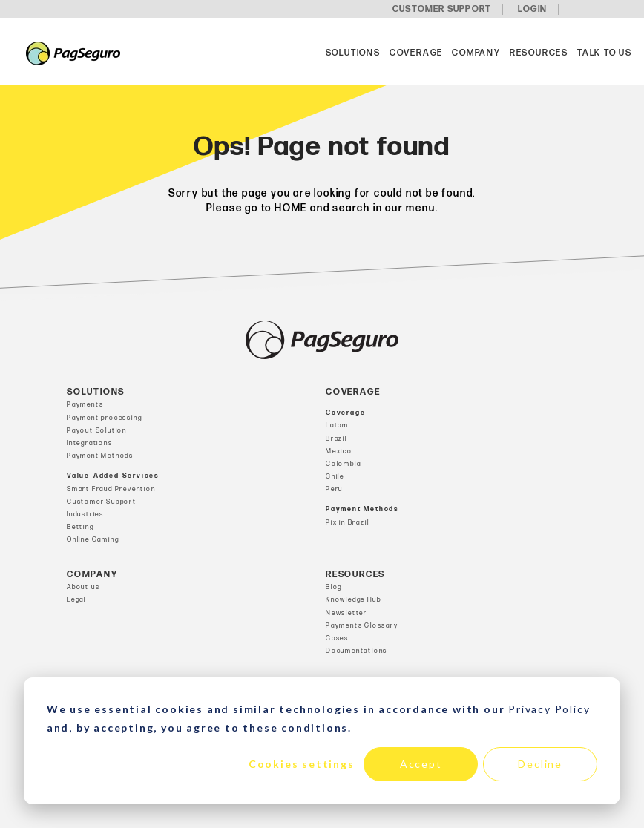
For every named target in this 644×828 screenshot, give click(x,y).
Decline (540, 764)
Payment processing (104, 418)
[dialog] (322, 741)
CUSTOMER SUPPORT (442, 9)
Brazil (336, 439)
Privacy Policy (549, 709)
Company (476, 53)
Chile (335, 477)
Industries (85, 515)
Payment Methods (100, 456)
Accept (421, 764)
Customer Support (102, 502)
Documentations (356, 651)
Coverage (416, 53)
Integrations (90, 443)
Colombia (343, 464)
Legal (76, 600)
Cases (337, 638)
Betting (80, 527)
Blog (334, 587)
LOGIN (532, 9)
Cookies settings (302, 764)
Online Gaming (93, 540)
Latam (337, 425)
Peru (334, 489)
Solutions (353, 53)
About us (83, 587)
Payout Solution (97, 431)
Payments (85, 405)
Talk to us (605, 53)
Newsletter (346, 613)
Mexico (339, 451)
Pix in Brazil (347, 523)
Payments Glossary (362, 626)
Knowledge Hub (353, 600)
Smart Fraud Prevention (111, 489)
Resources (539, 53)
